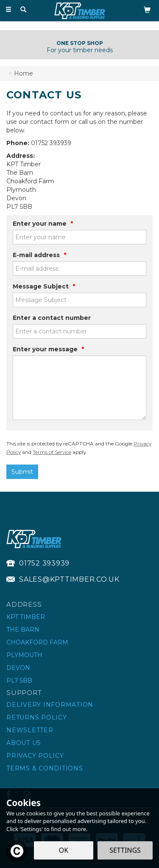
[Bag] (147, 9)
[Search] (23, 10)
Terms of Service (52, 452)
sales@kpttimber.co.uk (69, 579)
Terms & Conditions (45, 768)
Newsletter (30, 730)
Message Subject (44, 286)
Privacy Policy (35, 756)
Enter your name (43, 224)
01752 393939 (44, 563)
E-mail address (39, 255)
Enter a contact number (52, 318)
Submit (22, 472)
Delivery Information (50, 705)
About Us (24, 743)
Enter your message (48, 349)
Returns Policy (37, 717)
